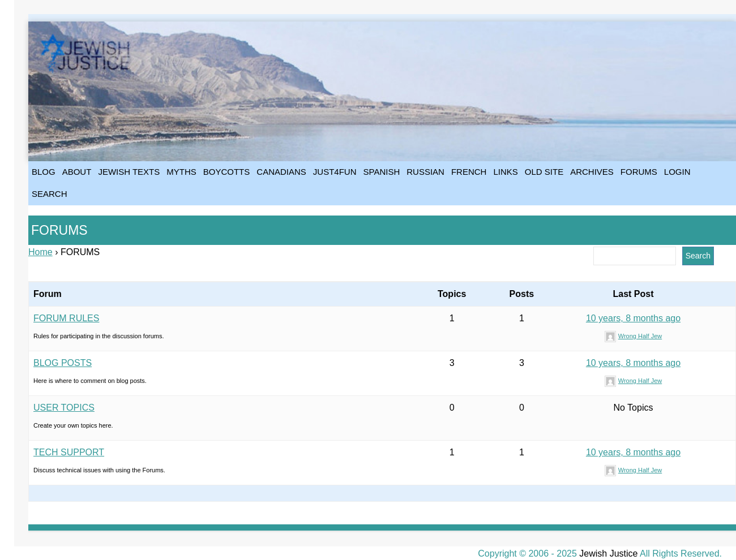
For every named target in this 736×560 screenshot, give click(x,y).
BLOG (44, 172)
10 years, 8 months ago (633, 318)
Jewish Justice (608, 553)
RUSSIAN (425, 172)
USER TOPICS (64, 408)
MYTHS (181, 172)
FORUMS (639, 172)
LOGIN (677, 172)
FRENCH (469, 172)
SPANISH (382, 172)
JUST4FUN (335, 172)
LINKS (505, 172)
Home (40, 252)
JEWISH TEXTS (129, 172)
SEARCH (50, 194)
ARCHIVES (592, 172)
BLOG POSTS (63, 363)
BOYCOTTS (227, 172)
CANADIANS (281, 172)
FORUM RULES (66, 318)
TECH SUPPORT (69, 452)
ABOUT (77, 172)
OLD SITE (544, 172)
